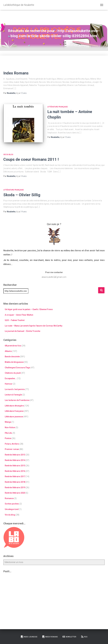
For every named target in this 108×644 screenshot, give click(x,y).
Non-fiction (10, 427)
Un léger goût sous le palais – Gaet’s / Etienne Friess (29, 309)
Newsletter (69, 637)
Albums (8, 351)
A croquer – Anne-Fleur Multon (19, 315)
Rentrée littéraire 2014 (15, 460)
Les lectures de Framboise (17, 400)
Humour (9, 384)
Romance (9, 498)
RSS (84, 637)
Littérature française (58, 107)
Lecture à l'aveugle (13, 395)
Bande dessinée (12, 357)
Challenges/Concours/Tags (18, 368)
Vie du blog (8, 155)
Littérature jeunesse (14, 417)
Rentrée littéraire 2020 (15, 493)
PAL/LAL (8, 433)
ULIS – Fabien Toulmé (15, 320)
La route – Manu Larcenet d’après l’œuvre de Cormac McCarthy (34, 326)
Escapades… (11, 378)
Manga (8, 422)
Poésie (8, 438)
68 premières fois (13, 346)
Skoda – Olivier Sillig (22, 195)
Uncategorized (12, 509)
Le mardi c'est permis (15, 389)
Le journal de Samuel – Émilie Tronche (22, 331)
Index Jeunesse (29, 637)
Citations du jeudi (13, 373)
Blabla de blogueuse (14, 362)
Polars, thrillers (12, 444)
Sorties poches (12, 504)
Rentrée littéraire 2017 (15, 476)
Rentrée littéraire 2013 (15, 455)
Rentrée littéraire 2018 (15, 482)
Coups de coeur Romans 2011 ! (31, 159)
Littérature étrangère (14, 406)
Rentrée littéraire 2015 (15, 466)
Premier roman (12, 449)
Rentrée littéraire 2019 (15, 487)
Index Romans (16, 73)
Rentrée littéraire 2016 (15, 471)
